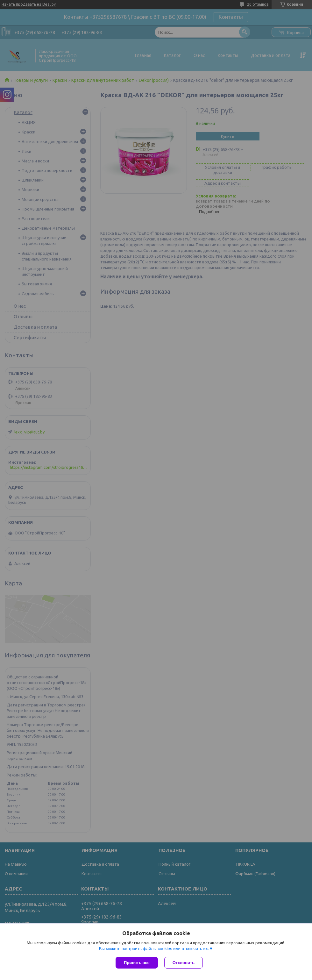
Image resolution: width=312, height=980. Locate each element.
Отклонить (184, 963)
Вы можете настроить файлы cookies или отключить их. (154, 949)
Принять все (137, 963)
